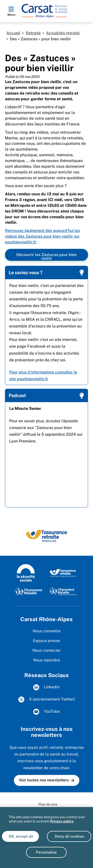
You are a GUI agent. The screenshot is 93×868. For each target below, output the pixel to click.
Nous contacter (47, 650)
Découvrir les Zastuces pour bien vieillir (46, 257)
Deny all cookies (69, 836)
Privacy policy (62, 821)
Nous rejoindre (47, 660)
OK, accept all (20, 836)
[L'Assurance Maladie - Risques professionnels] (63, 591)
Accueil (13, 33)
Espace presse (46, 641)
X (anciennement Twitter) (47, 700)
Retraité (33, 33)
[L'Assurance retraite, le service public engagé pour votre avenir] (63, 573)
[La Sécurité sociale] (26, 573)
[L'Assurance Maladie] (28, 591)
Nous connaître (47, 631)
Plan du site (48, 804)
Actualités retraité (63, 33)
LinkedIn (46, 687)
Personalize (46, 852)
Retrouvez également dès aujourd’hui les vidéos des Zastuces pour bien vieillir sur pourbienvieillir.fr (42, 236)
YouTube (46, 712)
